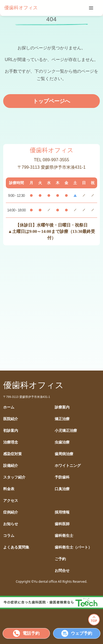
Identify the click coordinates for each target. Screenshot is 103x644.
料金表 (9, 489)
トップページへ (51, 101)
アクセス (11, 501)
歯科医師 (62, 524)
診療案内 (62, 407)
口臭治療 (62, 489)
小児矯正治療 (66, 431)
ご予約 (60, 559)
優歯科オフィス (21, 8)
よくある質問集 (16, 547)
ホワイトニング (68, 466)
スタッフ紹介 (14, 477)
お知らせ (11, 524)
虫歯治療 (62, 442)
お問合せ (62, 571)
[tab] (91, 8)
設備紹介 (11, 466)
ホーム (9, 407)
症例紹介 (11, 512)
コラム (9, 536)
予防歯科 (62, 477)
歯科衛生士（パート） (73, 547)
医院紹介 (11, 419)
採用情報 (62, 512)
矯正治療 (62, 419)
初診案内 (11, 431)
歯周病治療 (64, 454)
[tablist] (91, 8)
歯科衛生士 (64, 536)
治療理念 (11, 442)
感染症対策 (12, 454)
